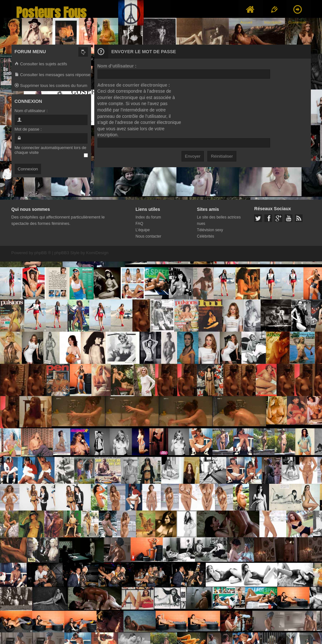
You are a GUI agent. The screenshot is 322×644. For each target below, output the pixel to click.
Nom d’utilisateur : (117, 66)
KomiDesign (97, 253)
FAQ (140, 224)
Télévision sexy (210, 230)
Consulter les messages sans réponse (53, 75)
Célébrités (205, 236)
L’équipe (143, 230)
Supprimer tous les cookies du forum (51, 86)
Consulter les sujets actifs (41, 64)
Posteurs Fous (51, 13)
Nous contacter (149, 236)
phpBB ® (43, 253)
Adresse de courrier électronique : (134, 85)
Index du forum (148, 217)
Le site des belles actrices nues (219, 220)
